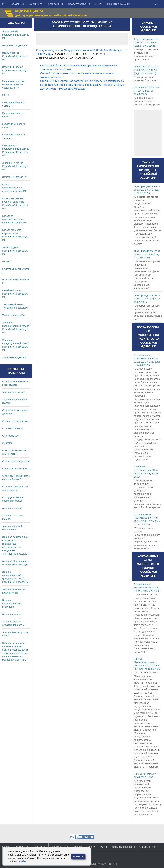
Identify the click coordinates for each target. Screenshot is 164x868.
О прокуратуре (10, 436)
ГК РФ (6, 95)
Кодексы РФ (17, 4)
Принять (78, 856)
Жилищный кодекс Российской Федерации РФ (15, 166)
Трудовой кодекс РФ (14, 315)
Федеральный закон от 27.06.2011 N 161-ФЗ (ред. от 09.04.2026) (147, 70)
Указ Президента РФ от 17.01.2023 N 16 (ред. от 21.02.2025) (147, 299)
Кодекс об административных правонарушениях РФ (14, 219)
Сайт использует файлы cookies (99, 864)
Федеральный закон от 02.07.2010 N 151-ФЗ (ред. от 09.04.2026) (147, 42)
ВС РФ (99, 4)
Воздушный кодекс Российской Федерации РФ (15, 70)
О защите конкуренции (15, 421)
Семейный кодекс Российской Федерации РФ (15, 294)
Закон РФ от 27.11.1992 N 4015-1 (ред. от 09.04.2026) (147, 91)
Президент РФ (55, 4)
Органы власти (148, 847)
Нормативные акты (119, 4)
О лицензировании (13, 428)
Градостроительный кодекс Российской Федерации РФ (13, 84)
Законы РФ (35, 4)
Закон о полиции (12, 508)
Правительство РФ (79, 4)
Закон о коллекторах (14, 392)
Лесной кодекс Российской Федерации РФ (15, 251)
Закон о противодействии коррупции (12, 603)
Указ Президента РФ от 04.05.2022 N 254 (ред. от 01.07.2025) (147, 254)
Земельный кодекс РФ (15, 177)
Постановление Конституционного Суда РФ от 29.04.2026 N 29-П (148, 588)
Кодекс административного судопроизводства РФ (14, 188)
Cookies (22, 861)
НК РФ (6, 261)
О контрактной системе (15, 469)
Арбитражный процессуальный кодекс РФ (16, 35)
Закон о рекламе (12, 614)
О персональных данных (16, 461)
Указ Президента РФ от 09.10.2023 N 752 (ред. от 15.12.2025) (147, 190)
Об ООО (7, 443)
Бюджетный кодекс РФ (15, 45)
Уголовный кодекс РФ (14, 357)
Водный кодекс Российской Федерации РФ (15, 56)
